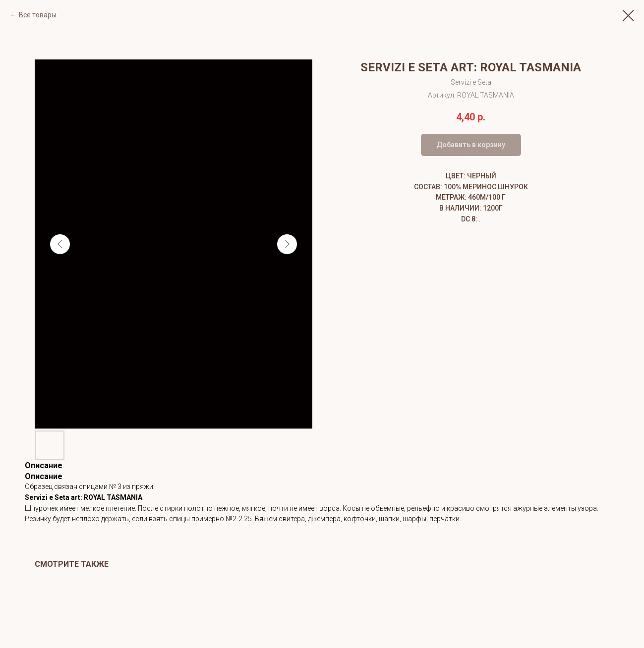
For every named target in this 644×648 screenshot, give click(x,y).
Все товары (38, 15)
